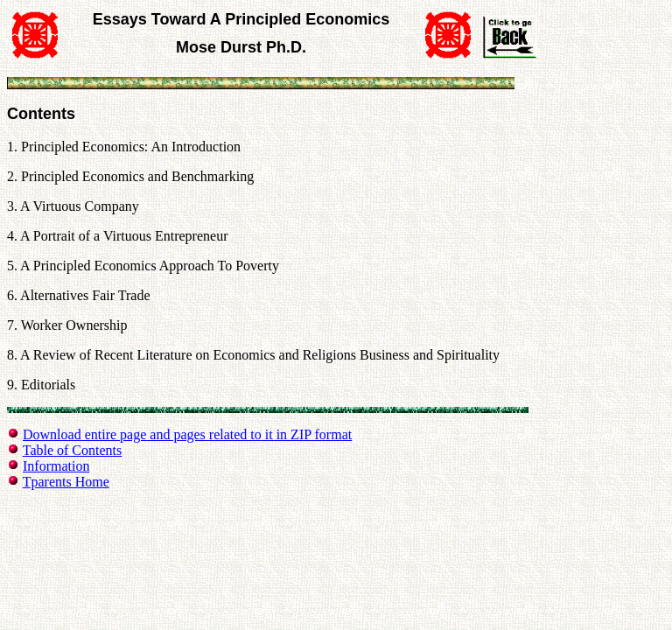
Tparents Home (66, 482)
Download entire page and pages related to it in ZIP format (187, 434)
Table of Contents (73, 450)
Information (56, 466)
